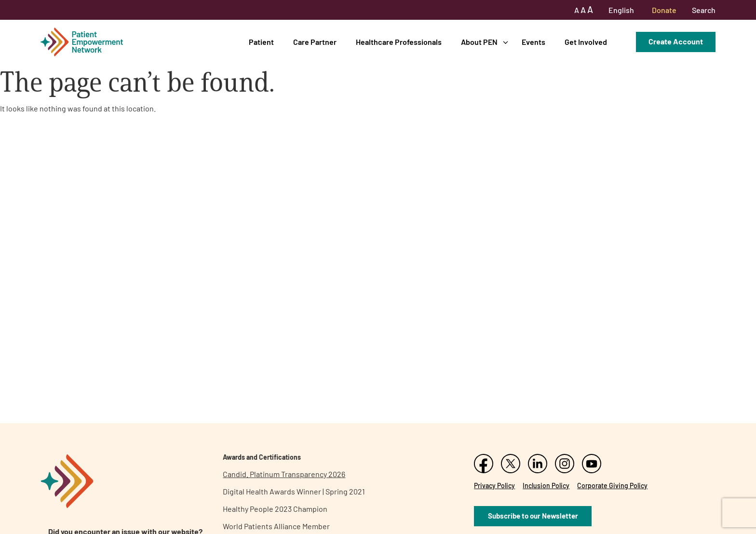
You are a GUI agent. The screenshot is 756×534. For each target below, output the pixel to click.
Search (704, 10)
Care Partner (315, 42)
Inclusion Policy (546, 486)
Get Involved (586, 42)
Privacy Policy (494, 486)
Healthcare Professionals (399, 42)
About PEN (479, 42)
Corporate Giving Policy (612, 486)
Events (533, 42)
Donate (664, 10)
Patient (261, 42)
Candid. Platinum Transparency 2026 (284, 474)
